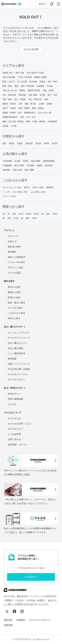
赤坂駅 (39, 165)
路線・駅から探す (17, 303)
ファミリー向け (9, 196)
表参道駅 (6, 170)
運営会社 (8, 620)
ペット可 (6, 192)
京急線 (5, 126)
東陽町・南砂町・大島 (12, 113)
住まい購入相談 (15, 348)
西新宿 (22, 90)
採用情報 (8, 625)
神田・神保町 (24, 108)
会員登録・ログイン (18, 445)
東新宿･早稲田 (34, 90)
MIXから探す (14, 318)
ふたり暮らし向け (38, 192)
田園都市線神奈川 (10, 117)
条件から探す (14, 287)
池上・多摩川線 (9, 95)
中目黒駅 (30, 165)
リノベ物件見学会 (17, 353)
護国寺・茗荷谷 (9, 104)
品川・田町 (52, 82)
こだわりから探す (17, 313)
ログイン (42, 4)
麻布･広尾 (20, 73)
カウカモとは (14, 418)
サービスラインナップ (19, 338)
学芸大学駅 (17, 170)
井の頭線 (33, 82)
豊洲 (16, 86)
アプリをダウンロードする (31, 568)
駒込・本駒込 (38, 108)
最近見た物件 (14, 247)
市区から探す (14, 297)
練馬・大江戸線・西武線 (13, 121)
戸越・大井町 (48, 90)
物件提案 (12, 359)
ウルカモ (12, 404)
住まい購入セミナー (18, 343)
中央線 (50, 86)
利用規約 (21, 620)
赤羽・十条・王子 (28, 117)
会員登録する (31, 577)
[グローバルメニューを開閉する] (59, 4)
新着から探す (14, 292)
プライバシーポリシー (40, 620)
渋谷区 (38, 143)
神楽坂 (42, 82)
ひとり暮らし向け (20, 192)
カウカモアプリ (15, 429)
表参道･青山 (8, 73)
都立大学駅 (19, 165)
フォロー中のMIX (16, 262)
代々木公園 (22, 82)
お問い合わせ (14, 439)
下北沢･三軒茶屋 (25, 77)
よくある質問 (14, 434)
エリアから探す (15, 308)
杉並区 (55, 143)
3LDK (16, 218)
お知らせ (12, 241)
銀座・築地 (7, 86)
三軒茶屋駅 (7, 161)
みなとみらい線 (45, 113)
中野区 (46, 143)
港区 (4, 143)
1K (9, 214)
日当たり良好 (38, 187)
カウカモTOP (31, 49)
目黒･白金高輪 (9, 77)
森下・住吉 (52, 95)
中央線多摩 (52, 121)
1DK (14, 214)
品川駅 (17, 161)
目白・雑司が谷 (35, 99)
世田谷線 (22, 95)
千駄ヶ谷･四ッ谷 (10, 90)
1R (4, 214)
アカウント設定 (15, 268)
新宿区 (12, 143)
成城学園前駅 (49, 161)
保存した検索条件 (17, 257)
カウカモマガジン (17, 380)
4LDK (34, 218)
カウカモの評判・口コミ (20, 424)
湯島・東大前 (30, 104)
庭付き (27, 187)
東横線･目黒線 (40, 77)
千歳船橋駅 (7, 165)
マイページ (13, 236)
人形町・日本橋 (45, 104)
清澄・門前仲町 (27, 86)
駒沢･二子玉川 (9, 82)
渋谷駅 (26, 161)
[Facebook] (14, 611)
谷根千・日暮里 (9, 108)
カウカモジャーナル (18, 374)
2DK (48, 214)
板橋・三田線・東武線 (35, 121)
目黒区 (20, 143)
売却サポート (14, 394)
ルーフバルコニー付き (12, 187)
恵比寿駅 (49, 165)
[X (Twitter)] (7, 611)
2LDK (55, 214)
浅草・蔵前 (7, 99)
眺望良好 (50, 187)
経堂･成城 (33, 95)
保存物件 (12, 252)
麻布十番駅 (30, 170)
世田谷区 (29, 143)
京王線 (42, 95)
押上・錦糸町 (20, 99)
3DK (9, 218)
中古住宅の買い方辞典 (19, 369)
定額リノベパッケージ (19, 364)
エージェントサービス (19, 333)
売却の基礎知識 (15, 399)
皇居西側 (40, 86)
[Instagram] (22, 611)
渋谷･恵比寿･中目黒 (35, 73)
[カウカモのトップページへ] (11, 4)
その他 (14, 126)
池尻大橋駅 (36, 161)
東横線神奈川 (30, 113)
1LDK (21, 214)
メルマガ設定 (14, 273)
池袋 (46, 99)
